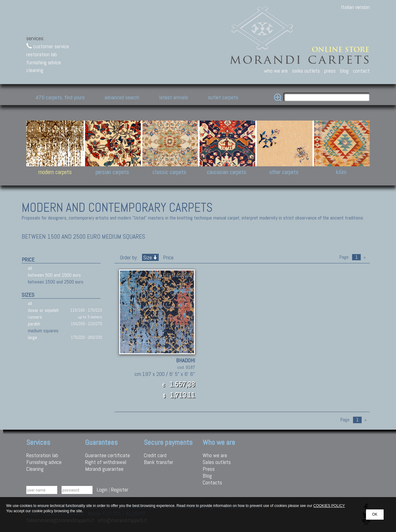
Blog (207, 476)
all (30, 268)
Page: (344, 257)
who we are (276, 71)
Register (120, 489)
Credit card (155, 455)
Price (168, 257)
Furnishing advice (44, 462)
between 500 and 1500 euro (54, 275)
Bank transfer (159, 462)
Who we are (215, 455)
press (330, 71)
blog (344, 71)
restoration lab (42, 54)
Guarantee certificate (108, 455)
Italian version (355, 7)
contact (361, 71)
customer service (48, 46)
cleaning (35, 70)
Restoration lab (42, 455)
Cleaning (35, 469)
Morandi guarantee (104, 469)
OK (375, 514)
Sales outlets (217, 462)
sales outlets (306, 71)
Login (102, 489)
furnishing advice (44, 62)
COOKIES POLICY (329, 506)
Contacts (212, 482)
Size (150, 257)
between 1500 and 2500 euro (56, 282)
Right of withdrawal (106, 462)
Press (209, 469)
